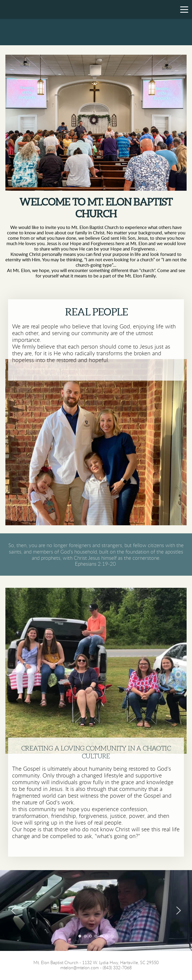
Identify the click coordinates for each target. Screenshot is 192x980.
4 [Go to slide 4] (96, 936)
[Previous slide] (14, 911)
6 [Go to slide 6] (107, 936)
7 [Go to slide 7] (112, 936)
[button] (184, 9)
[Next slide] (178, 911)
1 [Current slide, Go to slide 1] (80, 936)
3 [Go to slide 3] (91, 936)
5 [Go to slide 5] (102, 936)
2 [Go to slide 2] (85, 936)
